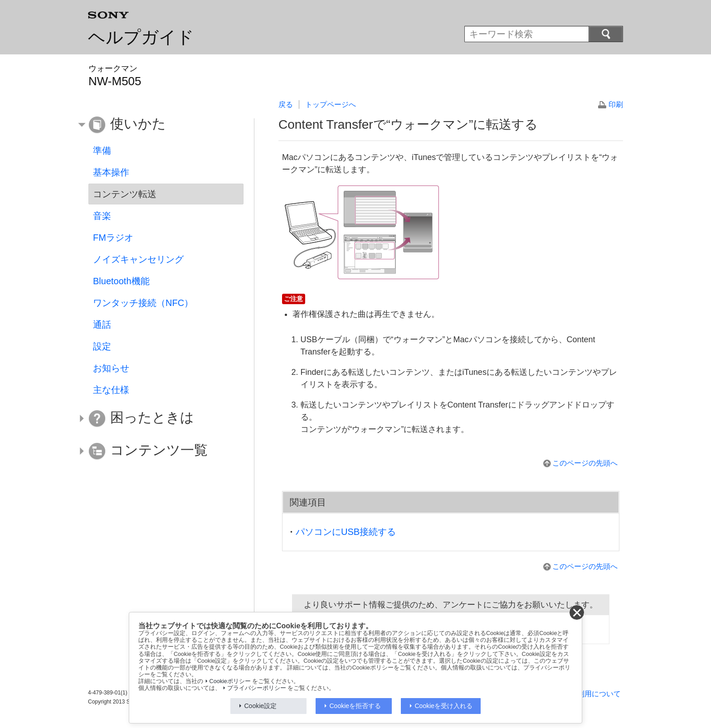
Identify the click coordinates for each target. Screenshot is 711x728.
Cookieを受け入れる (444, 706)
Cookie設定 (261, 706)
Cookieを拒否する (355, 706)
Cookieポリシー (230, 681)
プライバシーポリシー (257, 688)
